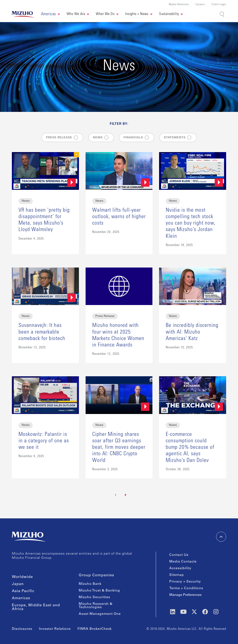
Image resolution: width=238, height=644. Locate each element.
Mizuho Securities (94, 597)
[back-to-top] (221, 537)
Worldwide (22, 577)
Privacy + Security (185, 582)
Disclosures (22, 629)
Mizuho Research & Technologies (96, 606)
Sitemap (177, 575)
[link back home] (23, 14)
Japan (18, 584)
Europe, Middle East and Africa (36, 607)
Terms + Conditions (186, 588)
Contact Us (179, 555)
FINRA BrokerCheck (95, 629)
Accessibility (180, 568)
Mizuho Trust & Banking (99, 591)
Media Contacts (183, 562)
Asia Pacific (23, 591)
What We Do (105, 14)
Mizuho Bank (90, 584)
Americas (21, 598)
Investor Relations (55, 629)
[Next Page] (126, 495)
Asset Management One (100, 614)
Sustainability (169, 14)
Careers (200, 5)
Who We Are (76, 14)
